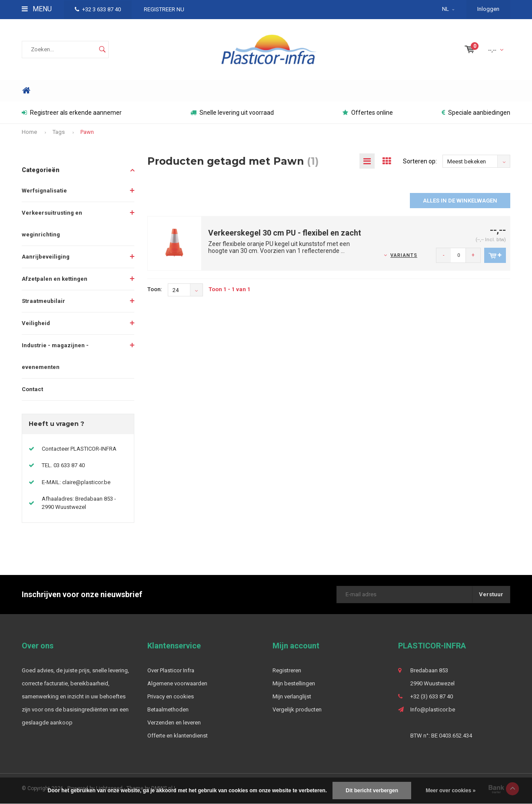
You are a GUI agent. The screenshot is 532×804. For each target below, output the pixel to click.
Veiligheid (36, 323)
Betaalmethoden (168, 709)
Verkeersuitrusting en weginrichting (52, 224)
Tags (59, 132)
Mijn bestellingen (294, 683)
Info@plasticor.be (433, 709)
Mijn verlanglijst (292, 696)
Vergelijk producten (297, 709)
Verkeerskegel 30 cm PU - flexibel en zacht (285, 233)
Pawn (87, 132)
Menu (37, 9)
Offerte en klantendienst (178, 736)
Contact (32, 389)
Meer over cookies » (451, 791)
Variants (404, 255)
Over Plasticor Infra (171, 670)
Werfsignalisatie (44, 191)
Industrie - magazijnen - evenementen (55, 356)
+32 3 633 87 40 (98, 9)
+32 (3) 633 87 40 (432, 696)
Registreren (287, 670)
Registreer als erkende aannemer (72, 113)
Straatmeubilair (43, 301)
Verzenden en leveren (174, 723)
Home (26, 91)
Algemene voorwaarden (177, 683)
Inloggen (488, 9)
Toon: (155, 289)
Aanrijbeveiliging (46, 257)
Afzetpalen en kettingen (55, 279)
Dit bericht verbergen (372, 791)
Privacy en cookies (171, 696)
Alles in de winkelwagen (460, 201)
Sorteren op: (420, 161)
